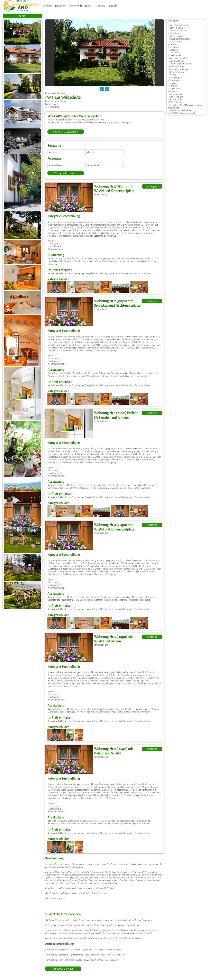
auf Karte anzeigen (63, 969)
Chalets (100, 6)
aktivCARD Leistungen (66, 132)
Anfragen (152, 186)
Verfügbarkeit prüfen (66, 173)
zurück (23, 16)
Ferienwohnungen (80, 6)
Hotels (113, 6)
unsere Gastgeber (54, 6)
